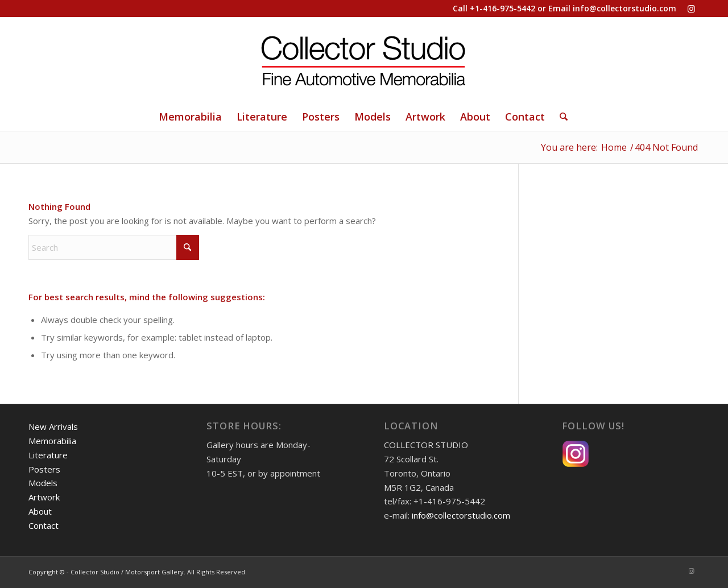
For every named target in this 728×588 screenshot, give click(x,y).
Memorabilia (52, 441)
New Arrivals (53, 426)
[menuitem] (190, 117)
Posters (44, 469)
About (40, 511)
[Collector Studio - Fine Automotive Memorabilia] (364, 60)
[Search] (560, 117)
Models (43, 483)
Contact (44, 525)
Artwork (44, 497)
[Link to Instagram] (691, 9)
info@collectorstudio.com (624, 8)
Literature (48, 455)
